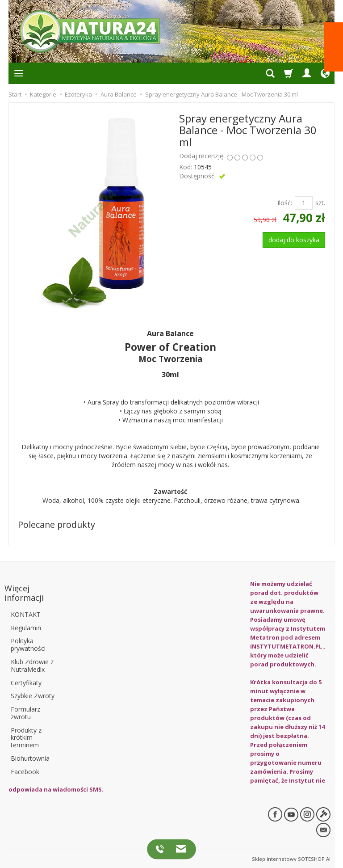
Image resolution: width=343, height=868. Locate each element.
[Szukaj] (270, 73)
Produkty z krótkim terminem (26, 737)
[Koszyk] (289, 73)
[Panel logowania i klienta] (307, 73)
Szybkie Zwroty (33, 696)
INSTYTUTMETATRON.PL (286, 646)
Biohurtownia (30, 758)
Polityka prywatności (28, 645)
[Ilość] (304, 203)
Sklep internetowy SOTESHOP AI (291, 859)
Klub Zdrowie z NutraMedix (32, 665)
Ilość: (285, 203)
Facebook (25, 771)
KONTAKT (26, 614)
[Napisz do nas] (178, 849)
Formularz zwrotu (25, 713)
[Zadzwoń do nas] (161, 849)
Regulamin (26, 627)
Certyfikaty (26, 682)
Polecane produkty (56, 525)
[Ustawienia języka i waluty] (325, 73)
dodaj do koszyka (294, 240)
